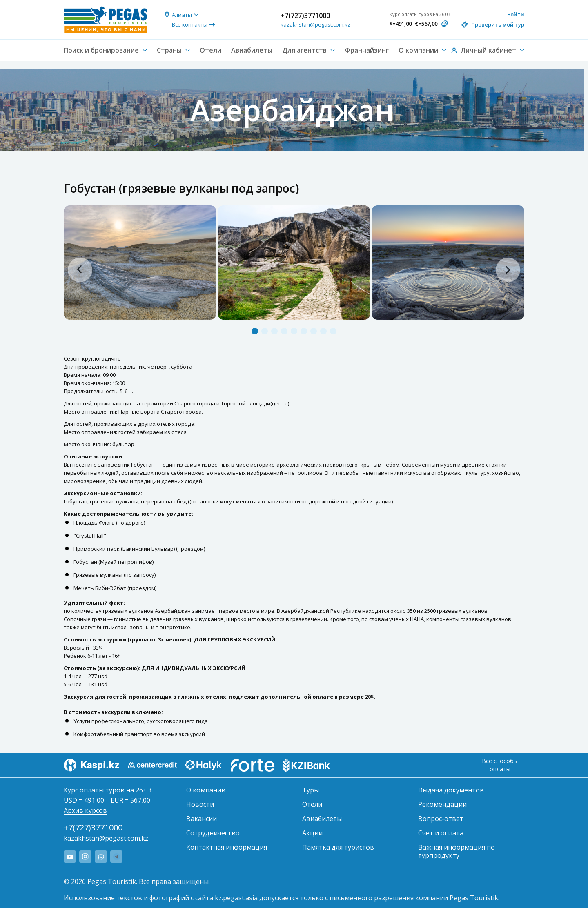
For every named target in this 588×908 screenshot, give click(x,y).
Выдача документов (451, 790)
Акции (312, 833)
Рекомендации (442, 804)
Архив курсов (85, 810)
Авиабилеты (252, 50)
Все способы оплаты (500, 765)
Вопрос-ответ (441, 819)
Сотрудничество (213, 833)
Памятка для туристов (338, 847)
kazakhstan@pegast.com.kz (315, 24)
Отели (210, 50)
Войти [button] (516, 14)
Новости (200, 804)
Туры (311, 790)
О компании (206, 790)
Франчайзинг (367, 50)
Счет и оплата (441, 833)
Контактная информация (227, 847)
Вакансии (202, 819)
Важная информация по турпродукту (457, 851)
